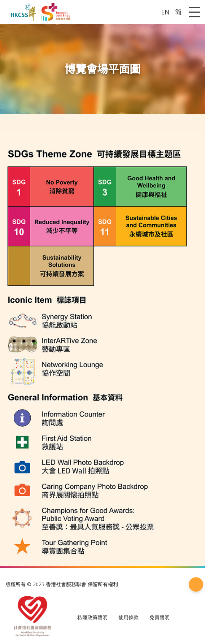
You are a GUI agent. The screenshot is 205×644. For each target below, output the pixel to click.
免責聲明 (160, 617)
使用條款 (128, 617)
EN (165, 12)
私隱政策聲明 (92, 617)
